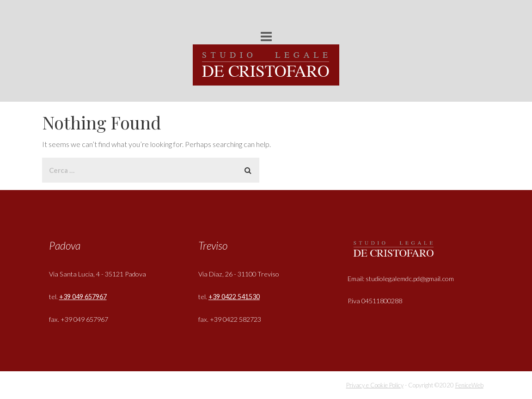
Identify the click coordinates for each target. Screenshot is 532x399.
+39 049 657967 (83, 297)
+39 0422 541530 (234, 297)
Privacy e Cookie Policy (375, 385)
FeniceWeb (469, 385)
